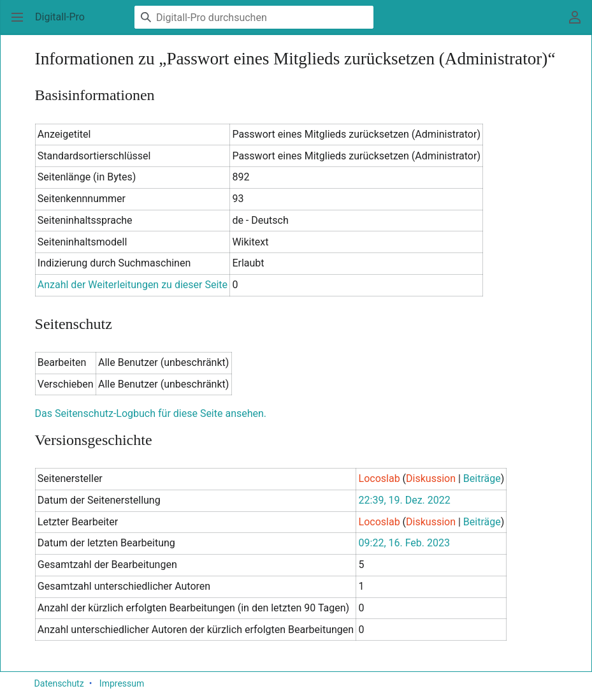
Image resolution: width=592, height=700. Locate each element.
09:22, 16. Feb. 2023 (404, 543)
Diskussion (431, 478)
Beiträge (482, 478)
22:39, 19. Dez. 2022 (405, 500)
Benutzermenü (579, 23)
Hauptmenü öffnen (21, 23)
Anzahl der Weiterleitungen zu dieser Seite (133, 285)
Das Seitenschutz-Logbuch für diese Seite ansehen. (151, 413)
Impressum (122, 683)
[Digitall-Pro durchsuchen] (254, 17)
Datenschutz (59, 683)
